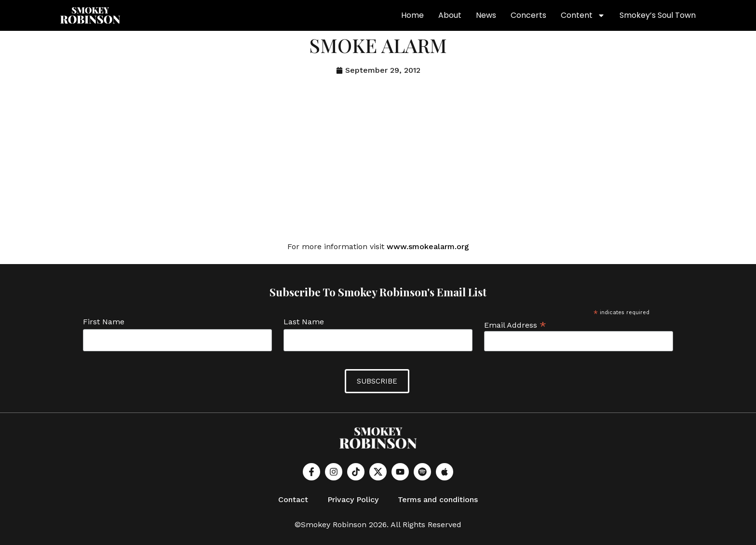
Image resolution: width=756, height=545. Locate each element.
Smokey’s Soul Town (658, 15)
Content (583, 15)
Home (412, 15)
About (450, 15)
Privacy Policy (353, 499)
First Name (104, 322)
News (486, 15)
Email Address (515, 325)
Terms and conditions (438, 499)
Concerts (528, 15)
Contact (293, 499)
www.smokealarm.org (428, 246)
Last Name (304, 322)
